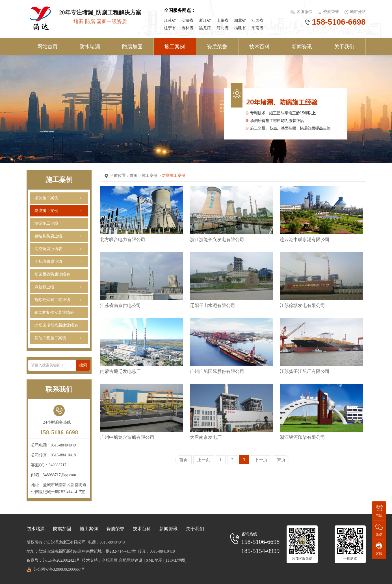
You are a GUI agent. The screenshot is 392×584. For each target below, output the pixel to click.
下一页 (261, 460)
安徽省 (187, 21)
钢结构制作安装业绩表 (54, 313)
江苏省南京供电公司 (120, 305)
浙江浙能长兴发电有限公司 (217, 240)
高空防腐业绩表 (48, 249)
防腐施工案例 (46, 211)
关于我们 (344, 47)
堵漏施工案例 (46, 198)
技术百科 (259, 47)
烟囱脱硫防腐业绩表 (52, 274)
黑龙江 (205, 28)
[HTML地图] (176, 560)
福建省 (240, 28)
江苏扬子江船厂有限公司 (305, 371)
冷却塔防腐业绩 (48, 262)
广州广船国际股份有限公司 (217, 371)
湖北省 (240, 21)
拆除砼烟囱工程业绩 (52, 300)
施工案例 (175, 47)
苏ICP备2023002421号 (61, 560)
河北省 (222, 28)
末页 (281, 460)
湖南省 (257, 28)
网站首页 (47, 47)
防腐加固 (132, 47)
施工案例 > (152, 176)
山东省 (222, 21)
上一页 (204, 460)
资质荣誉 (331, 12)
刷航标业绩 (44, 287)
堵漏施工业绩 (46, 223)
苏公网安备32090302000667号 (59, 569)
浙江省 (205, 21)
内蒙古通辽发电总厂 (120, 371)
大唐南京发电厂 (206, 437)
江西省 (257, 21)
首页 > (136, 176)
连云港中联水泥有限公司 (305, 240)
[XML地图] (154, 560)
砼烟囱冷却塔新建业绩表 (56, 325)
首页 (183, 460)
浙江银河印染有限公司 (302, 437)
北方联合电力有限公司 (123, 240)
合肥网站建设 (131, 560)
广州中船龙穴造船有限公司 (127, 437)
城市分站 (358, 12)
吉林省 (187, 28)
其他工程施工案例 (50, 338)
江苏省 (170, 21)
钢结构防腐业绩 (48, 236)
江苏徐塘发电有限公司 (302, 305)
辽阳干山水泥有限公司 (213, 305)
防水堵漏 (90, 47)
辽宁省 (170, 28)
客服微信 (305, 12)
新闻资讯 (302, 47)
